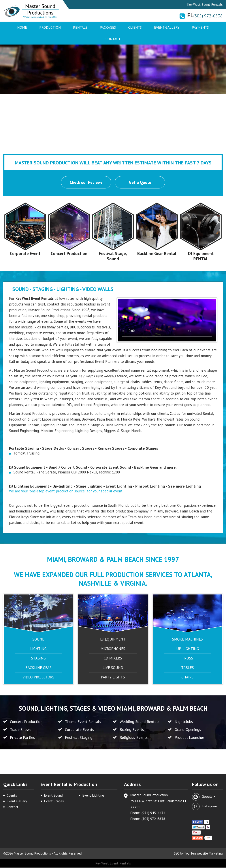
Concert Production (69, 254)
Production (50, 27)
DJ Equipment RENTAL (201, 256)
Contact (113, 39)
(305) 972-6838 (208, 16)
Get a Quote (140, 183)
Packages (108, 27)
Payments (200, 27)
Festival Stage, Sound (113, 256)
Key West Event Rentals (113, 864)
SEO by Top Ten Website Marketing (198, 854)
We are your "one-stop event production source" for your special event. (66, 491)
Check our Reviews (86, 183)
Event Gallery (167, 27)
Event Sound (53, 796)
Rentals (80, 27)
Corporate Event (25, 254)
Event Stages (54, 801)
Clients (135, 27)
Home (22, 27)
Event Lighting (93, 796)
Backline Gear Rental (157, 256)
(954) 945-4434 (153, 813)
